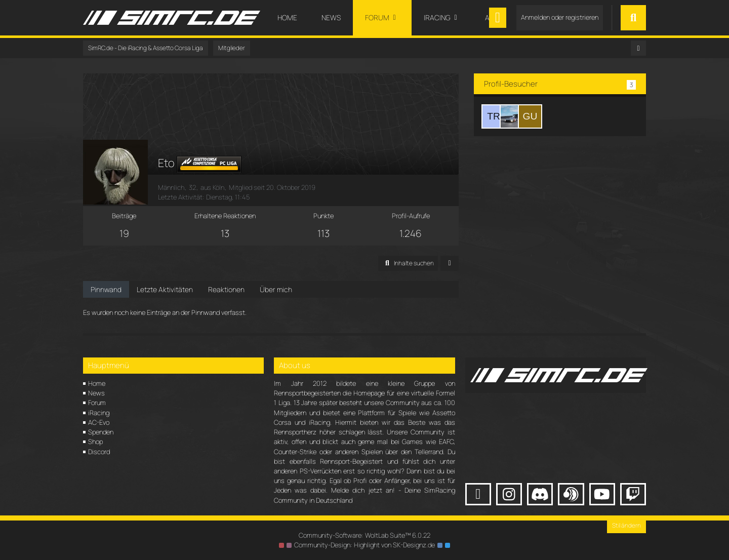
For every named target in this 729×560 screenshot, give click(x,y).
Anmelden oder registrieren (560, 17)
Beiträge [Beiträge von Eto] (124, 216)
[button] (408, 263)
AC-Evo (99, 422)
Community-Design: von (364, 545)
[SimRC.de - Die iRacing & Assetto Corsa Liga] (172, 18)
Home (97, 383)
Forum (97, 403)
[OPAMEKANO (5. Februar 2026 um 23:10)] (512, 116)
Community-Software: (364, 535)
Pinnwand (106, 289)
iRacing (99, 413)
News (96, 393)
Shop (95, 442)
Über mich (276, 289)
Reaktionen (226, 289)
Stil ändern (626, 525)
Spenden (101, 432)
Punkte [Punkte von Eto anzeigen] (323, 216)
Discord (99, 452)
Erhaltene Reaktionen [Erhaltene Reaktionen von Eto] (225, 216)
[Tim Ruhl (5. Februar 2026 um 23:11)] (494, 116)
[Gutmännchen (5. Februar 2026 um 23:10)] (530, 116)
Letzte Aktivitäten (165, 289)
